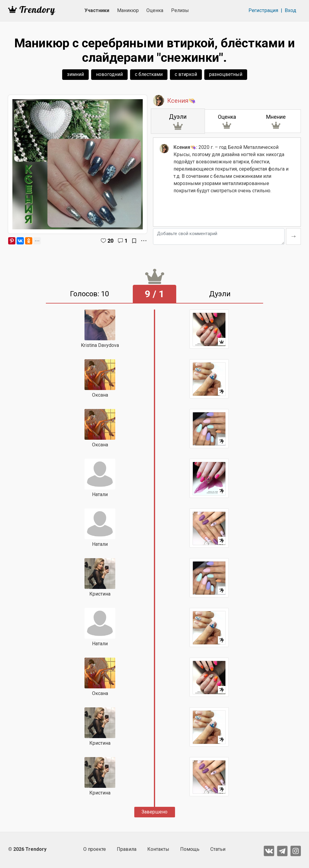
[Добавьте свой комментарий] (219, 236)
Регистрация (263, 10)
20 (110, 241)
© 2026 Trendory (27, 849)
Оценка (155, 10)
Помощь (190, 849)
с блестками (149, 74)
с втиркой (186, 74)
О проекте (95, 849)
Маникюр (128, 10)
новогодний (109, 74)
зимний (75, 74)
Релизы (180, 10)
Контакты (158, 849)
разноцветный (226, 74)
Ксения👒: (185, 148)
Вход (291, 10)
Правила (127, 849)
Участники (97, 10)
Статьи (218, 849)
